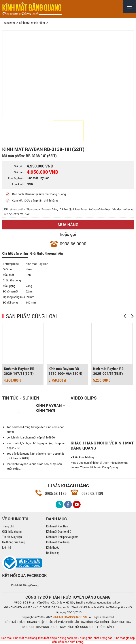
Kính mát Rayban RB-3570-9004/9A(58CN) (65, 371)
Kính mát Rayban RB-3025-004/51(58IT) (109, 371)
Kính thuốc (53, 548)
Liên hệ (7, 548)
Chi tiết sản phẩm (15, 254)
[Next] (132, 316)
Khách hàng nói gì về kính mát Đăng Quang (102, 446)
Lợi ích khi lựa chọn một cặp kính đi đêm (32, 438)
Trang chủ (8, 527)
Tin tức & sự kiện (12, 537)
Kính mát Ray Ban (57, 527)
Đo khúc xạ (53, 553)
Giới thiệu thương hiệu (46, 254)
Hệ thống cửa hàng (14, 542)
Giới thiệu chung (12, 532)
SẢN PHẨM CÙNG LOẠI (31, 316)
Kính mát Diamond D (59, 532)
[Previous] (125, 316)
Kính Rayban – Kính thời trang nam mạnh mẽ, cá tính (50, 408)
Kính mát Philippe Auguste (62, 537)
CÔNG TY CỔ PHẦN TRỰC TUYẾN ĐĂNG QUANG (68, 597)
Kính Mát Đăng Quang (25, 585)
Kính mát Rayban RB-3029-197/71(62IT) (20, 371)
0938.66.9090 (73, 244)
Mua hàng (68, 225)
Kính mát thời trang (58, 542)
